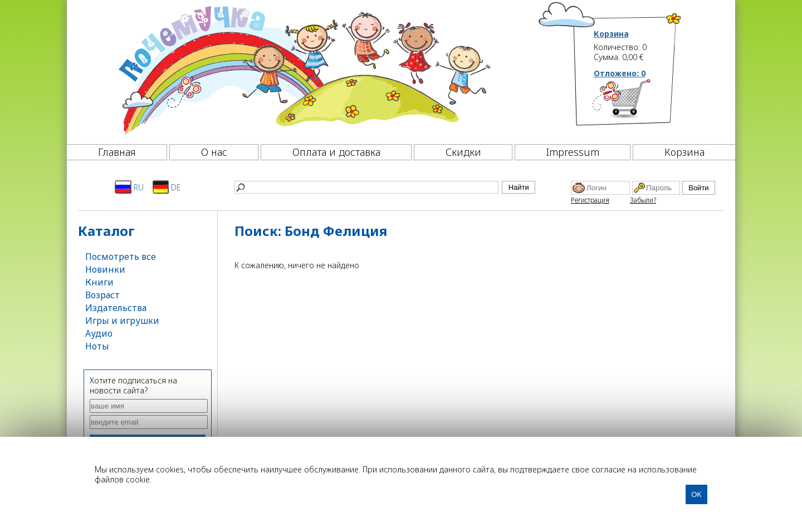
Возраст (102, 295)
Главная (117, 152)
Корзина (611, 34)
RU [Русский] (129, 187)
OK (696, 494)
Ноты (97, 346)
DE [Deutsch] (167, 187)
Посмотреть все (121, 257)
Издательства (116, 308)
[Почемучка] (303, 69)
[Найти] (366, 187)
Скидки (463, 152)
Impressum (573, 152)
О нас (214, 152)
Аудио (99, 333)
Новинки (105, 269)
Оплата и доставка (336, 152)
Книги (99, 282)
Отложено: (620, 73)
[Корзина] (638, 103)
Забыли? (643, 200)
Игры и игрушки (122, 321)
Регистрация (590, 200)
